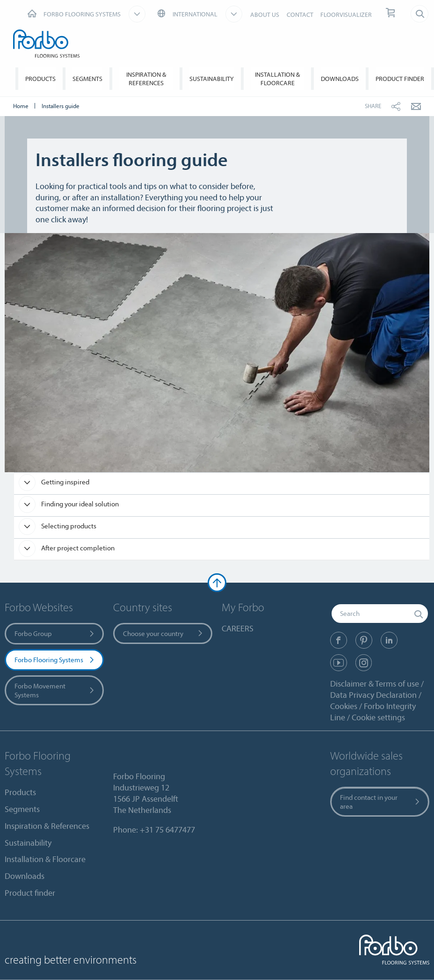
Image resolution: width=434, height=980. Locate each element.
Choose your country (163, 633)
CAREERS (238, 628)
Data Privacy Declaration (373, 695)
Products (40, 79)
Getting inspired (65, 482)
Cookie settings (378, 717)
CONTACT (300, 15)
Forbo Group (55, 633)
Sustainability (212, 79)
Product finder (400, 79)
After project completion (77, 548)
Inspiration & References (146, 79)
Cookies (344, 706)
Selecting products (68, 526)
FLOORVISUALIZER (346, 15)
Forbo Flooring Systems (55, 660)
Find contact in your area (380, 802)
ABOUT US (265, 15)
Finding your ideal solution (79, 504)
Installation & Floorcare (277, 79)
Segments (87, 79)
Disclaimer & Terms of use (375, 684)
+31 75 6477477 (167, 830)
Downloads (340, 79)
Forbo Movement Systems (55, 690)
